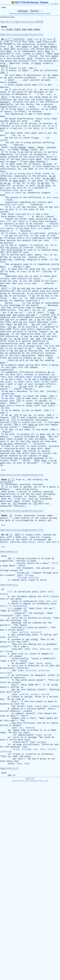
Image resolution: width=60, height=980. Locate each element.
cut (25, 281)
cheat (13, 233)
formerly (40, 59)
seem (26, 264)
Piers (3, 82)
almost (37, 573)
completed (15, 353)
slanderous (34, 193)
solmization (30, 601)
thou (18, 47)
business (54, 446)
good (13, 121)
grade (55, 685)
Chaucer (5, 418)
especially (21, 176)
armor (32, 209)
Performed (11, 485)
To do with (8, 434)
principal (29, 346)
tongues (46, 193)
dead (17, 501)
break (3, 281)
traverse (31, 754)
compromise (39, 238)
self (36, 382)
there (21, 221)
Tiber (8, 325)
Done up (6, 504)
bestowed (39, 92)
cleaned (37, 623)
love (3, 315)
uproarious (24, 592)
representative (9, 344)
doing (47, 119)
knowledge (15, 305)
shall (11, 80)
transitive (49, 42)
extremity (41, 439)
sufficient (22, 675)
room (18, 699)
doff (32, 186)
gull (25, 233)
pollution (42, 219)
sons (19, 463)
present (42, 44)
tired (17, 499)
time (43, 236)
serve (43, 580)
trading (46, 537)
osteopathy (43, 604)
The (42, 56)
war (51, 608)
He (6, 119)
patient (46, 568)
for (25, 164)
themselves (44, 264)
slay (37, 178)
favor (41, 147)
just (10, 377)
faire (48, 100)
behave (15, 709)
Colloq (53, 233)
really (30, 104)
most (13, 375)
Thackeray (37, 205)
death (3, 178)
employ (4, 437)
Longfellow (6, 370)
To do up (6, 415)
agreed (27, 487)
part (19, 375)
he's (39, 563)
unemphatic (12, 372)
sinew (37, 281)
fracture (22, 279)
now (2, 61)
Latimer (5, 212)
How (43, 639)
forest (21, 706)
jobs (52, 666)
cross (53, 322)
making (32, 644)
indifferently (25, 119)
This (25, 42)
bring (13, 109)
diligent (40, 384)
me (5, 78)
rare (18, 54)
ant (46, 706)
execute (47, 124)
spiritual (38, 221)
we (46, 207)
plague (19, 85)
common (23, 320)
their (29, 377)
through (5, 571)
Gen (15, 298)
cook (39, 166)
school (4, 647)
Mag (28, 267)
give (14, 654)
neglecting (17, 114)
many (35, 85)
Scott (41, 313)
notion (32, 451)
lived (3, 358)
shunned (38, 224)
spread (43, 401)
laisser (5, 102)
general (26, 341)
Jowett (18, 389)
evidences (30, 78)
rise (21, 654)
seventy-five (30, 240)
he (41, 47)
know (3, 92)
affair (26, 453)
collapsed (46, 499)
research (19, 613)
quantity (19, 678)
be (49, 107)
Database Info (34, 14)
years (26, 733)
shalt (20, 133)
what (52, 128)
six (20, 733)
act (20, 128)
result (8, 112)
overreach (40, 233)
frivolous (10, 238)
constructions (43, 317)
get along (6, 651)
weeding (16, 623)
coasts (25, 540)
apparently (6, 104)
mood (37, 334)
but (17, 104)
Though (9, 219)
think (32, 322)
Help (25, 14)
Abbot (19, 75)
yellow (4, 427)
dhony (32, 542)
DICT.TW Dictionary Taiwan (30, 2)
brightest (11, 365)
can (2, 131)
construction (36, 157)
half (3, 162)
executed (25, 485)
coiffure (5, 752)
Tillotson (39, 444)
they (21, 276)
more (21, 740)
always (18, 656)
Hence (5, 147)
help (3, 334)
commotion (48, 659)
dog (13, 723)
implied (5, 453)
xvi (55, 463)
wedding (50, 360)
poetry (40, 54)
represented (28, 356)
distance (46, 754)
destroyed (6, 501)
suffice (15, 687)
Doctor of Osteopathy (13, 606)
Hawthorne (29, 427)
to (20, 68)
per (41, 240)
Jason (11, 214)
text (30, 190)
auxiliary (22, 49)
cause (13, 71)
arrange (17, 745)
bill (15, 252)
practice (34, 666)
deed (12, 566)
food (13, 166)
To (7, 68)
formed (8, 44)
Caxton (52, 78)
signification (8, 107)
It (6, 226)
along (34, 639)
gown (57, 422)
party (35, 592)
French (40, 100)
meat (31, 169)
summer (54, 159)
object (36, 164)
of (25, 75)
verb (31, 42)
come (23, 647)
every (10, 761)
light (13, 367)
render (15, 150)
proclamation (26, 520)
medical (32, 690)
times (10, 439)
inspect (23, 245)
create (15, 697)
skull (37, 279)
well (3, 267)
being (8, 61)
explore (38, 245)
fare (35, 649)
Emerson (19, 145)
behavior (15, 711)
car (57, 680)
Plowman (12, 82)
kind (18, 406)
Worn (41, 504)
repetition (6, 346)
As (16, 51)
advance (46, 250)
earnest (33, 332)
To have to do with (13, 446)
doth (6, 49)
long (18, 537)
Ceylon (4, 542)
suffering (48, 143)
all (50, 133)
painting (15, 620)
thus (3, 47)
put (24, 68)
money (55, 250)
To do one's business (14, 391)
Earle (26, 461)
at (32, 236)
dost (36, 47)
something (24, 635)
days (13, 133)
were (50, 202)
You (7, 143)
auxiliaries (7, 291)
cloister (35, 80)
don (33, 183)
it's (55, 563)
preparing (6, 260)
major (19, 599)
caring (17, 257)
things (35, 138)
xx (19, 135)
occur (3, 656)
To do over (8, 399)
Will (25, 685)
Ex (14, 135)
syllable (22, 597)
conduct (28, 711)
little (12, 630)
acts (19, 723)
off (47, 183)
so (48, 59)
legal (32, 219)
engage (18, 608)
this (13, 56)
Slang (3, 274)
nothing (38, 613)
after (42, 257)
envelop (48, 418)
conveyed (13, 157)
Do (19, 289)
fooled (32, 497)
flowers (28, 358)
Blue (4, 217)
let (36, 487)
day (16, 761)
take (3, 186)
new (19, 642)
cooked (15, 580)
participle (28, 159)
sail (25, 537)
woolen (12, 217)
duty (36, 128)
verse (10, 229)
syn (20, 575)
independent (29, 51)
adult (13, 716)
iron (39, 422)
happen (45, 654)
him (38, 214)
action (33, 124)
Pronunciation (16, 14)
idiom (37, 97)
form (48, 56)
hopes (21, 365)
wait (36, 276)
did (37, 39)
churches (5, 94)
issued (41, 516)
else (3, 692)
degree (27, 604)
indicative (28, 44)
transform (6, 190)
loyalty (42, 202)
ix (21, 298)
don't (28, 310)
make (25, 71)
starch (26, 422)
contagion (51, 221)
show (50, 709)
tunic (20, 217)
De (1, 243)
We (6, 90)
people (17, 725)
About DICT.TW (17, 781)
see (11, 245)
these (26, 138)
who (28, 494)
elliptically (30, 489)
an (19, 51)
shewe (55, 75)
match (52, 487)
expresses (6, 332)
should (48, 713)
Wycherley (8, 394)
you (15, 90)
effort (15, 611)
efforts (51, 384)
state (46, 174)
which (28, 85)
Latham (45, 315)
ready (19, 164)
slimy (29, 406)
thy (55, 133)
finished (38, 485)
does (46, 47)
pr (1, 42)
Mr (44, 310)
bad (15, 128)
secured (11, 240)
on (46, 92)
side (57, 169)
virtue (37, 377)
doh (48, 601)
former (23, 219)
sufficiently (8, 169)
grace (20, 92)
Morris (40, 217)
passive (48, 104)
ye (14, 463)
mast (3, 537)
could (47, 737)
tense (51, 44)
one (51, 169)
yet (15, 221)
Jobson (52, 310)
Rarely (9, 303)
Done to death (13, 193)
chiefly (25, 518)
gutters (5, 625)
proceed (16, 639)
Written (16, 542)
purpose (47, 164)
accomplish (40, 155)
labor (34, 133)
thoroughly (41, 420)
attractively (31, 745)
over (35, 399)
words (24, 680)
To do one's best (12, 379)
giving (30, 365)
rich (50, 422)
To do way (7, 430)
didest (4, 66)
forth (53, 382)
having (47, 535)
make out (45, 649)
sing (3, 63)
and (41, 133)
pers (55, 61)
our (30, 128)
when (39, 42)
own (24, 207)
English (5, 231)
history (21, 563)
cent (46, 240)
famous (54, 425)
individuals (52, 303)
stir (13, 661)
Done (4, 480)
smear (3, 403)
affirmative (26, 372)
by (51, 97)
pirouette (41, 628)
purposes (5, 540)
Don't (25, 716)
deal (14, 269)
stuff (37, 406)
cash (30, 250)
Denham (41, 348)
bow (47, 296)
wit (24, 90)
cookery (37, 492)
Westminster (34, 75)
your (26, 80)
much (40, 114)
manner (41, 709)
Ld (48, 138)
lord (12, 75)
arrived (46, 559)
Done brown (8, 492)
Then (4, 214)
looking (33, 257)
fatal (11, 85)
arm (15, 281)
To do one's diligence (38, 379)
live (52, 346)
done (4, 27)
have (19, 97)
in (14, 44)
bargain (5, 489)
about (20, 109)
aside (44, 430)
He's (17, 647)
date (8, 520)
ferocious (29, 723)
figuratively (8, 494)
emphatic (19, 301)
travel (17, 754)
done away (52, 198)
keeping (32, 260)
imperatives (43, 329)
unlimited (19, 59)
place (13, 68)
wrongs (36, 303)
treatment (28, 568)
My (6, 75)
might (56, 238)
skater (23, 625)
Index (41, 781)
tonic (55, 597)
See (47, 410)
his (34, 202)
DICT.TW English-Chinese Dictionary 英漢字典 (24, 22)
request (43, 332)
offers (21, 238)
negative (5, 317)
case (3, 351)
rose (18, 214)
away (53, 178)
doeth (53, 47)
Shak (3, 116)
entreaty (18, 332)
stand (11, 341)
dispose (25, 434)
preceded (30, 437)
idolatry (9, 224)
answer (40, 680)
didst (38, 63)
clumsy (29, 535)
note (26, 252)
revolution (6, 616)
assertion (32, 301)
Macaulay (26, 231)
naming (32, 597)
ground (14, 198)
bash (50, 592)
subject (33, 456)
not (23, 104)
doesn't (5, 687)
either (52, 675)
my (43, 296)
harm (25, 121)
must (12, 209)
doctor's (17, 604)
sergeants (16, 264)
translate (38, 188)
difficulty (35, 198)
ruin (23, 272)
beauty (49, 356)
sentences (41, 372)
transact (5, 126)
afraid (4, 725)
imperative (27, 334)
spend (16, 730)
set (38, 296)
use (2, 166)
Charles (50, 283)
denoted (14, 456)
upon (30, 255)
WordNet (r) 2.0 (12, 551)
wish (49, 320)
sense (3, 157)
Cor (42, 94)
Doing (18, 42)
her (42, 360)
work (3, 135)
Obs (32, 68)
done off (5, 221)
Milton (34, 56)
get (13, 635)
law (13, 671)
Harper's (19, 267)
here (25, 742)
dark (54, 276)
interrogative (25, 317)
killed (26, 501)
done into (37, 229)
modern (48, 229)
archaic (41, 298)
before (31, 329)
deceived (5, 497)
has (38, 104)
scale (15, 601)
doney (41, 542)
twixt (39, 119)
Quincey (8, 243)
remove (53, 181)
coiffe (52, 749)
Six (7, 133)
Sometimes (11, 276)
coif (43, 749)
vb (8, 42)
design (28, 697)
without (37, 143)
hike (3, 761)
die (50, 85)
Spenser (5, 87)
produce (34, 109)
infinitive (51, 71)
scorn (21, 315)
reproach (19, 377)
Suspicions (12, 202)
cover (29, 401)
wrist (53, 281)
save (41, 344)
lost (25, 97)
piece (39, 702)
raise (41, 415)
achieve (37, 112)
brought (19, 439)
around (17, 742)
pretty (55, 264)
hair (57, 745)
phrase (23, 492)
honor (32, 147)
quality (5, 678)
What (43, 718)
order (44, 260)
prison (35, 730)
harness (32, 207)
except (27, 54)
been (49, 226)
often (5, 181)
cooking (25, 166)
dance (20, 630)
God (30, 92)
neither (5, 121)
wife (22, 360)
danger (48, 114)
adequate (40, 675)
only (3, 171)
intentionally (20, 659)
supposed (49, 327)
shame (43, 396)
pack (23, 418)
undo (12, 272)
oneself (30, 713)
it (26, 114)
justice (51, 147)
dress (20, 186)
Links (46, 781)
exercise (5, 673)
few (17, 680)
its (51, 458)
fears (44, 365)
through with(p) (28, 578)
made (54, 107)
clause (44, 518)
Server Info (45, 14)
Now (33, 298)
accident (21, 663)
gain (41, 387)
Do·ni (5, 535)
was (11, 236)
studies (10, 575)
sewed (29, 403)
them (54, 119)
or (31, 47)
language (39, 458)
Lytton (4, 140)
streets (5, 279)
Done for (6, 499)
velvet (8, 425)
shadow (34, 367)
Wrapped (23, 504)
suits (3, 682)
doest (25, 47)
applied (48, 492)
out (25, 126)
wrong (28, 143)
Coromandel (40, 540)
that (3, 159)
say (34, 310)
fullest (5, 461)
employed (48, 289)
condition (6, 176)
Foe (7, 408)
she (32, 360)
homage (22, 147)
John (57, 618)
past (18, 159)
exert (21, 382)
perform (14, 124)
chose (11, 360)
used (53, 59)
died (15, 358)
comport (20, 713)
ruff (25, 425)
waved (12, 119)
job (55, 635)
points (14, 248)
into (29, 174)
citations (6, 100)
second (40, 49)
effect (53, 109)
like (27, 100)
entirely (5, 205)
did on (31, 214)
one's (29, 382)
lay (38, 430)
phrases (42, 176)
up (1, 272)
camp (3, 733)
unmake (54, 706)
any (12, 599)
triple (30, 628)
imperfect (15, 63)
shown (45, 97)
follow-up (22, 573)
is (1, 44)
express (5, 704)
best (10, 384)
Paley (10, 200)
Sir (30, 313)
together (39, 403)
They (9, 308)
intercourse (11, 449)
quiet (25, 339)
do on (12, 207)
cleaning (19, 260)
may (30, 114)
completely (6, 155)
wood (50, 702)
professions (7, 668)
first (16, 329)
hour (21, 759)
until (24, 580)
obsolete (5, 54)
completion (6, 561)
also (25, 542)
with (36, 71)
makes (50, 718)
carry (19, 126)
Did (39, 322)
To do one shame (11, 396)
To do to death (10, 410)
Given (18, 516)
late (10, 78)
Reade (3, 286)
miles (28, 756)
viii (49, 94)
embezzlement (26, 735)
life (53, 236)
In (58, 315)
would (35, 441)
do (3, 39)
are (33, 289)
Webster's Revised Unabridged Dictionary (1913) (24, 34)
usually (19, 437)
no (10, 296)
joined (55, 291)
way (6, 257)
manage (32, 737)
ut (54, 601)
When (48, 449)
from (18, 480)
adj (10, 559)
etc (2, 150)
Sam (48, 463)
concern (42, 446)
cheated (17, 497)
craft (37, 535)
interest (28, 248)
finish (23, 155)
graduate (52, 644)
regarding (25, 202)
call (21, 283)
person (49, 49)
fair (46, 214)
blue (14, 702)
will (8, 387)
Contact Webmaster (31, 781)
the (19, 44)
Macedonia (21, 94)
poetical (44, 375)
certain (19, 78)
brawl (3, 594)
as (43, 109)
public (35, 305)
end (27, 152)
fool (32, 718)
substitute (39, 341)
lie (26, 276)
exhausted (6, 506)
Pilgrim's (20, 226)
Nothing (55, 690)
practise (44, 671)
